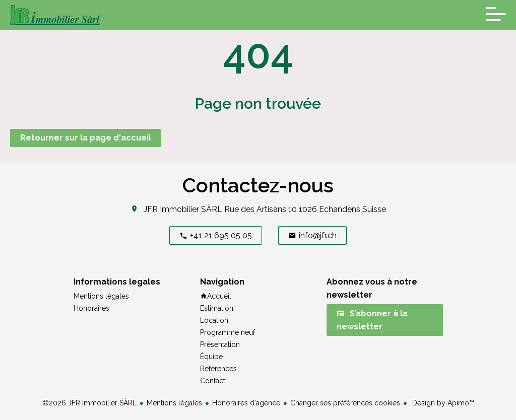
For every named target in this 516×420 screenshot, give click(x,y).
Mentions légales (174, 403)
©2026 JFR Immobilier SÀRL (89, 403)
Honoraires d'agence (246, 403)
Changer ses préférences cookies (345, 403)
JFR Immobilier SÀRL (183, 209)
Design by (442, 403)
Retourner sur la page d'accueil (86, 138)
